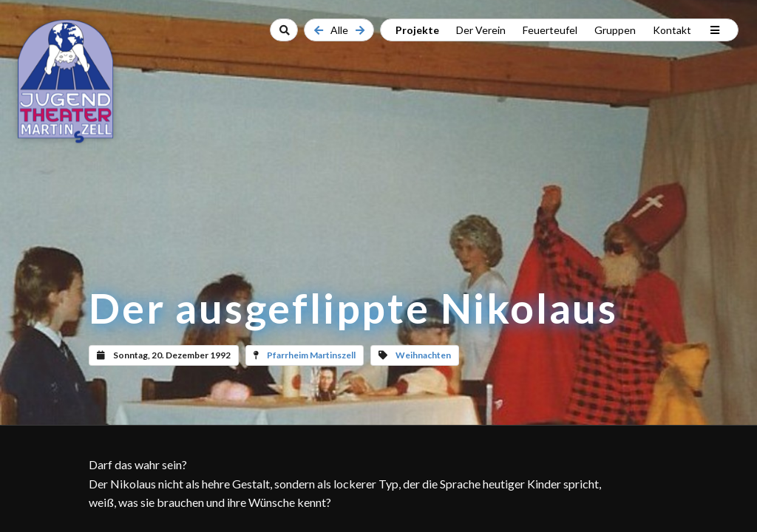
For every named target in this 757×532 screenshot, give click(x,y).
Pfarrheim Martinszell (311, 355)
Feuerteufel (550, 30)
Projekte (417, 30)
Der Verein (481, 30)
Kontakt (672, 30)
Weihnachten (423, 355)
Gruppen (615, 30)
